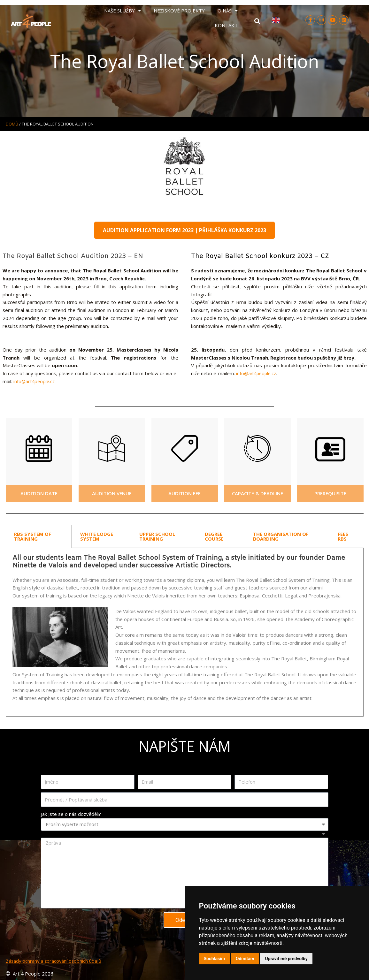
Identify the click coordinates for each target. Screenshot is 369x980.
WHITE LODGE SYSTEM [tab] (97, 536)
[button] (257, 21)
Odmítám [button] (245, 959)
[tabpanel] (185, 632)
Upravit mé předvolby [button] (286, 959)
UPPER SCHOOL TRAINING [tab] (157, 536)
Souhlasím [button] (215, 959)
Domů (12, 124)
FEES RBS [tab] (343, 536)
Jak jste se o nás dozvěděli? (71, 814)
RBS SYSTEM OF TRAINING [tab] (33, 536)
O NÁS (228, 11)
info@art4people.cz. (35, 381)
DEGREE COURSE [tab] (214, 536)
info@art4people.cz (256, 373)
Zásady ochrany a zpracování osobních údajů (54, 961)
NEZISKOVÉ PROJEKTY (179, 11)
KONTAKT (226, 25)
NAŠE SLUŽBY (123, 11)
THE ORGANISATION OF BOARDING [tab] (281, 536)
